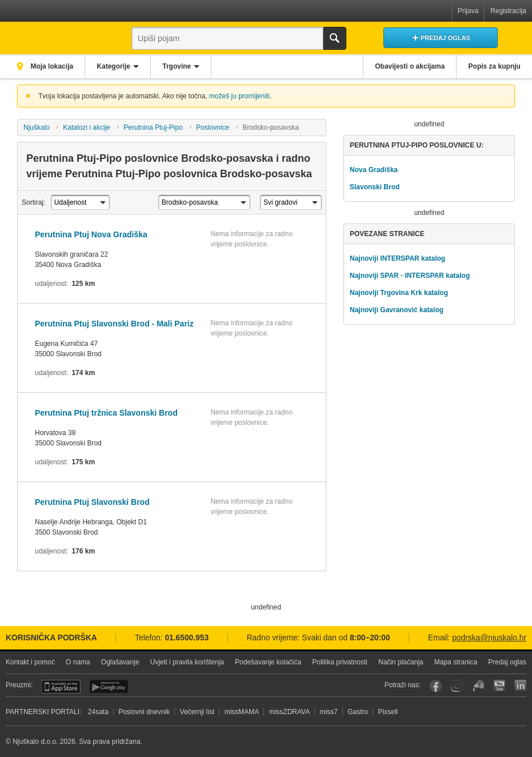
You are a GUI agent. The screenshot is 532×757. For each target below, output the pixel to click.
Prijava (468, 11)
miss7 (329, 712)
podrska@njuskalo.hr (489, 638)
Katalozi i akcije (87, 128)
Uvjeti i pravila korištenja (187, 662)
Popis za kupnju (494, 66)
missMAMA (242, 712)
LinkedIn (520, 686)
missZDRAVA (290, 712)
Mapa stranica (456, 662)
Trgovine (179, 66)
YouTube (499, 686)
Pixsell (388, 712)
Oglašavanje (120, 662)
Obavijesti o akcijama (409, 66)
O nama (78, 662)
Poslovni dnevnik (144, 712)
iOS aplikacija (61, 687)
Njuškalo (37, 128)
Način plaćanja (401, 662)
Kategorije (115, 66)
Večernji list (197, 712)
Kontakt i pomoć (30, 662)
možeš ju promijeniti (239, 96)
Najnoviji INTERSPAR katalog (397, 258)
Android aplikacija (109, 687)
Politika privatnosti (340, 662)
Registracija (508, 11)
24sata (98, 712)
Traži (335, 38)
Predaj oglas (507, 662)
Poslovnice (213, 128)
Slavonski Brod (375, 187)
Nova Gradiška (374, 170)
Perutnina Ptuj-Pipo (153, 128)
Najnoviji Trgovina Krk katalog (399, 293)
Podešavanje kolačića (268, 662)
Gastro (358, 712)
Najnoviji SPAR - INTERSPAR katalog (410, 276)
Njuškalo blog (478, 686)
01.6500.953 (187, 638)
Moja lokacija (51, 66)
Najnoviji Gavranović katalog (397, 310)
